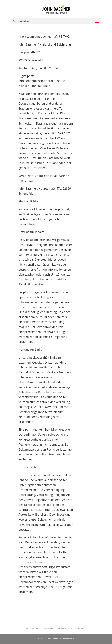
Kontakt (48, 628)
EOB (81, 628)
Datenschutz (66, 628)
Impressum (32, 628)
